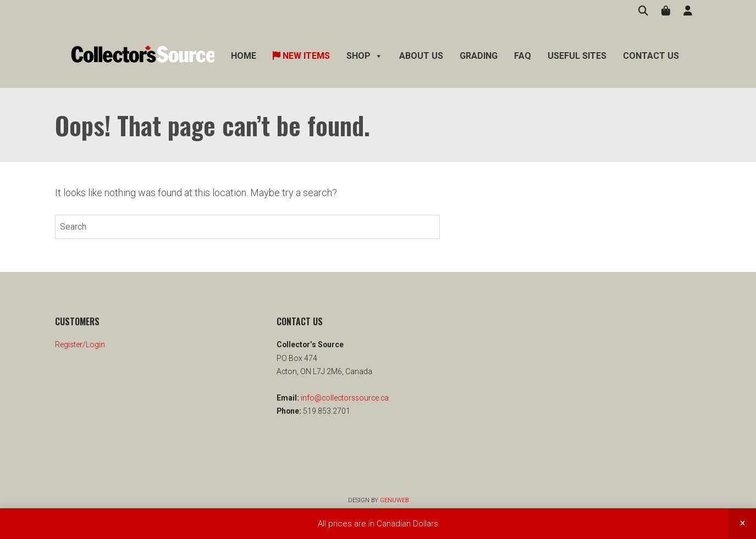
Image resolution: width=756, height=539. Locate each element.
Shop (365, 56)
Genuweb (394, 500)
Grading (479, 56)
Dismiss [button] (742, 524)
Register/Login (80, 344)
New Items (301, 56)
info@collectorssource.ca (344, 398)
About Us (421, 56)
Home (244, 56)
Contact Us (651, 56)
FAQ (523, 56)
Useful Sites (577, 56)
